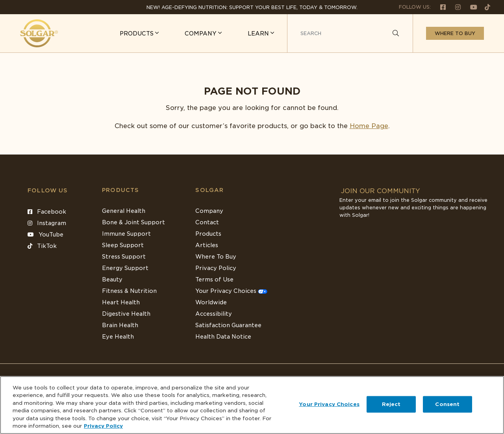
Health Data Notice (223, 337)
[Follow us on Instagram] (455, 7)
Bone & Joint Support (133, 222)
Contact (207, 222)
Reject (391, 404)
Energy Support (125, 268)
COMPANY (201, 34)
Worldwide (211, 302)
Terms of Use (214, 279)
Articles (207, 245)
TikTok (42, 246)
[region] (252, 405)
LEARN (259, 34)
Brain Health (120, 325)
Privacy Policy (216, 268)
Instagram (47, 223)
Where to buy (455, 33)
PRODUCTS (137, 34)
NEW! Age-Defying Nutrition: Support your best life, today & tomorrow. (252, 7)
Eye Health (118, 337)
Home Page (369, 126)
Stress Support (124, 257)
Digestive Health (126, 314)
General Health (124, 211)
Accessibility (214, 314)
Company (209, 211)
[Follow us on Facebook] (440, 7)
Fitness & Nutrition (129, 291)
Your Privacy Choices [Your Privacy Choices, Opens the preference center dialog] (329, 404)
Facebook (47, 212)
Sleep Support (123, 245)
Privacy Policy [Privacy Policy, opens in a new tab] (103, 426)
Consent (447, 404)
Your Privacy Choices (231, 291)
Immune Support (126, 234)
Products (120, 190)
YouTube (45, 235)
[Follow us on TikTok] (485, 7)
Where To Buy (216, 257)
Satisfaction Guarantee (228, 325)
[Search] (396, 34)
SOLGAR (209, 190)
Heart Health (121, 302)
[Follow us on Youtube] (471, 7)
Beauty (112, 279)
